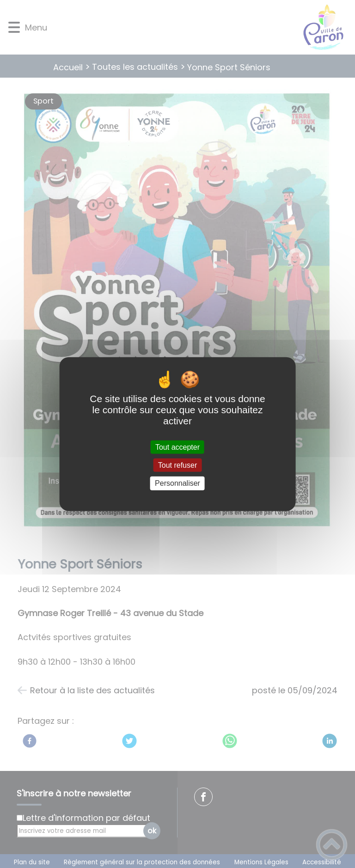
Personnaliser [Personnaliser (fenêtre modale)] (177, 483)
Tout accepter (177, 447)
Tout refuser (177, 465)
